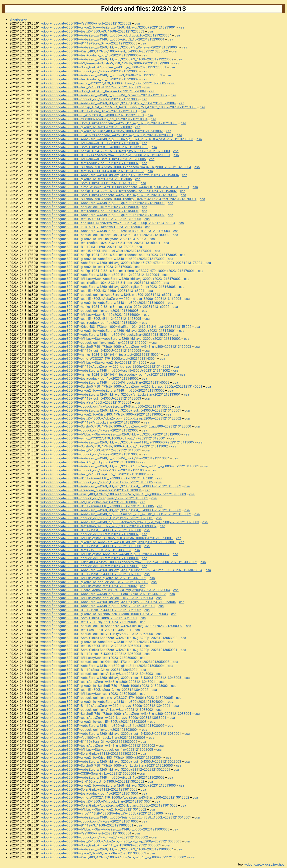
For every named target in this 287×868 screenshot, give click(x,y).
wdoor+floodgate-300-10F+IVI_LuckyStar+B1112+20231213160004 (91, 315)
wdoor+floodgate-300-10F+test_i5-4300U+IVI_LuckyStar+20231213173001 (96, 251)
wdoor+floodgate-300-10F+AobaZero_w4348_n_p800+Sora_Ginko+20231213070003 (103, 594)
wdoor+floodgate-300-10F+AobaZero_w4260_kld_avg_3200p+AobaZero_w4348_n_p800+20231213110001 (120, 466)
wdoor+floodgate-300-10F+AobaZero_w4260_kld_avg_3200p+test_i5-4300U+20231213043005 (111, 678)
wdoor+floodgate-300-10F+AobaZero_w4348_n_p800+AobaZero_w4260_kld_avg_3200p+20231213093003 (120, 522)
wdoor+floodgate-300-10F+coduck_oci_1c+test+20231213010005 (90, 821)
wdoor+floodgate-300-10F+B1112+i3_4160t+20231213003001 (87, 825)
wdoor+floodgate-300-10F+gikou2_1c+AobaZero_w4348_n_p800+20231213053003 (103, 642)
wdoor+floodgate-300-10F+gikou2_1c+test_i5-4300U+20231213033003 (94, 722)
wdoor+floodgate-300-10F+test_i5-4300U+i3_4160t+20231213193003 (92, 171)
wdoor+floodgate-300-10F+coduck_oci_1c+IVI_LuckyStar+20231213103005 (97, 482)
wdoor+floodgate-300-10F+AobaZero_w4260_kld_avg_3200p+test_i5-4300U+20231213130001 (111, 410)
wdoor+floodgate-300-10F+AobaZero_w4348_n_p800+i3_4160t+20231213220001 (101, 75)
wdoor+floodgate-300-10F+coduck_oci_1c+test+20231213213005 (90, 99)
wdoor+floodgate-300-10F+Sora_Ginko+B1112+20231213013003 (89, 789)
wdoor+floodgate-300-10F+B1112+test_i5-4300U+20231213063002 (91, 610)
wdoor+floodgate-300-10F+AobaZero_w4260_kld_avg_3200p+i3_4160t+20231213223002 (107, 59)
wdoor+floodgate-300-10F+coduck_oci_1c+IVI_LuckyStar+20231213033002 (97, 710)
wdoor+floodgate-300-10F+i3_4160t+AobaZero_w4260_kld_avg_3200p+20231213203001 (107, 135)
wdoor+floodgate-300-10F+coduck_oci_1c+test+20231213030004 (90, 730)
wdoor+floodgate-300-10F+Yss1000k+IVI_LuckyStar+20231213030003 (93, 738)
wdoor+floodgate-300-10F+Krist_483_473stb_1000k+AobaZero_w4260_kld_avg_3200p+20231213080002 (119, 562)
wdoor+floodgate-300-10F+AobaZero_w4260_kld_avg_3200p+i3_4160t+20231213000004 (107, 849)
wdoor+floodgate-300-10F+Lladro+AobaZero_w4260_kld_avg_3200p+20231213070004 (105, 590)
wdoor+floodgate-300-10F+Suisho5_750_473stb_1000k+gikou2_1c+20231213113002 (104, 446)
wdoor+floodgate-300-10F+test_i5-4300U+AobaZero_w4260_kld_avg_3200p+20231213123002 (111, 418)
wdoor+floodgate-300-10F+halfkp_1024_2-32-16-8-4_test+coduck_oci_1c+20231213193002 (109, 191)
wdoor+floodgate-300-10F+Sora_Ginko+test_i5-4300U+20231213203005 (94, 147)
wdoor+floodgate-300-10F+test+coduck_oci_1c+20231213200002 (90, 163)
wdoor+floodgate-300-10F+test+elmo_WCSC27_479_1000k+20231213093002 (98, 526)
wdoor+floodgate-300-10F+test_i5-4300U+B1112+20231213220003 (91, 87)
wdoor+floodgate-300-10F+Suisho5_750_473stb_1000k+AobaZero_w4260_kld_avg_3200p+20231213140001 (121, 386)
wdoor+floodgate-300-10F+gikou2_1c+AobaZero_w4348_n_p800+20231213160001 (103, 303)
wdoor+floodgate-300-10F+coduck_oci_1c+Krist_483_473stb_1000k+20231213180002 (105, 235)
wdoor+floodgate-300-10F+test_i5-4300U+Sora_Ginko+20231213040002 (94, 690)
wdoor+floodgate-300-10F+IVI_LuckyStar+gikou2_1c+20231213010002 (93, 809)
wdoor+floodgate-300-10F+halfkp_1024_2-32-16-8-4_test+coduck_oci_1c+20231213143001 (109, 374)
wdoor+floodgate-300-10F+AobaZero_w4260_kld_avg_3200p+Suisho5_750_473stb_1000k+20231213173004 (121, 263)
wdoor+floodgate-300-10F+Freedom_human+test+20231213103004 (91, 490)
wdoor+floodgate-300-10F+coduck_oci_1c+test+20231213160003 (90, 311)
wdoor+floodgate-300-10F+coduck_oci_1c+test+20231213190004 (90, 207)
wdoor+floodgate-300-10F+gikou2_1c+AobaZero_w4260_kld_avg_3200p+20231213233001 (108, 27)
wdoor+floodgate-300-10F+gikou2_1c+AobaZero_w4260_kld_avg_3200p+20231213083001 (108, 542)
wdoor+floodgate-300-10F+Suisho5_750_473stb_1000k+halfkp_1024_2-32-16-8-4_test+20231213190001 (118, 199)
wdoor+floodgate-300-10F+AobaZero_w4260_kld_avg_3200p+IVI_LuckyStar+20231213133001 (111, 394)
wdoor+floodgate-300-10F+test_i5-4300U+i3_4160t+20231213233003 (92, 31)
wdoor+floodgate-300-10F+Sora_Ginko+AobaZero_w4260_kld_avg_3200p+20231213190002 (109, 195)
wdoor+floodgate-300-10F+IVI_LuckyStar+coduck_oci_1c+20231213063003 (97, 598)
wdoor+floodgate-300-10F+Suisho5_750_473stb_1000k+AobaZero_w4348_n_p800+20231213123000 (116, 426)
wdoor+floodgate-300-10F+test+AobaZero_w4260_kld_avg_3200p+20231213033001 (103, 718)
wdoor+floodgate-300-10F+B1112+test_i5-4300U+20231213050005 (91, 654)
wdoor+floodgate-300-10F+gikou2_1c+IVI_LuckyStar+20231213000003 (93, 853)
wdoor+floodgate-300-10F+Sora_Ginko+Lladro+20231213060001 (89, 618)
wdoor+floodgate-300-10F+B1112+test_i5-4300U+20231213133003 (91, 398)
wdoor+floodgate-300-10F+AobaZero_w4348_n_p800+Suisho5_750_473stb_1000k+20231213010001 (116, 817)
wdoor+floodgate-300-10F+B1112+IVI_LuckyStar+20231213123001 (91, 422)
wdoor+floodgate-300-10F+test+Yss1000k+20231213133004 (86, 402)
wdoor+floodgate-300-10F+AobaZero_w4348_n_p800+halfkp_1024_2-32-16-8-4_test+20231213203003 (117, 139)
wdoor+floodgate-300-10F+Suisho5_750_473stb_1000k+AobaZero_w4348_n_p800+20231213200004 (116, 167)
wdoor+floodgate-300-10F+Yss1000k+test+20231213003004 (86, 833)
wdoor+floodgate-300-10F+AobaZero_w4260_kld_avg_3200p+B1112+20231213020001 (105, 769)
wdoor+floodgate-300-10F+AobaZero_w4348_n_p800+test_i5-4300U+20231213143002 (105, 370)
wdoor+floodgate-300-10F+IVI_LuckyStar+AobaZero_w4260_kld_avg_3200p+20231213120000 (111, 434)
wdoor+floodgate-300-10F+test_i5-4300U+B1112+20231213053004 (91, 646)
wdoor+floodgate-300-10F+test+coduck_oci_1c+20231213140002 (90, 378)
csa (137, 23)
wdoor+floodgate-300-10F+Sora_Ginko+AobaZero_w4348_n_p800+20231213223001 (103, 67)
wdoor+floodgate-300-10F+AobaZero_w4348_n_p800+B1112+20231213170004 (100, 275)
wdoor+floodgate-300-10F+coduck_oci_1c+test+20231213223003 (90, 71)
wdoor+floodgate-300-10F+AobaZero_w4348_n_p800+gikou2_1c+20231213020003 (103, 777)
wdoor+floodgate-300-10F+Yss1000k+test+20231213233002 (86, 23)
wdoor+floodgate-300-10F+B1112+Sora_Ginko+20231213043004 (89, 670)
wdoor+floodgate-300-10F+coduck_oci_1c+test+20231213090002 (90, 534)
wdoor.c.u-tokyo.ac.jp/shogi (265, 864)
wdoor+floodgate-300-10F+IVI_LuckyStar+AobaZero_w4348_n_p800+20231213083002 (105, 554)
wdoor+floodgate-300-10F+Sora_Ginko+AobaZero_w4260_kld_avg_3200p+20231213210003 (109, 123)
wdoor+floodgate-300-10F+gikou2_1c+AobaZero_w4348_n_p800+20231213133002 (103, 390)
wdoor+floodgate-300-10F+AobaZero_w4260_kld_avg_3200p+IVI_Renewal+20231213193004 (110, 175)
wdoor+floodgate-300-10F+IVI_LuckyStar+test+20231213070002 (89, 586)
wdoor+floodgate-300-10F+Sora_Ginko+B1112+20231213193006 (89, 183)
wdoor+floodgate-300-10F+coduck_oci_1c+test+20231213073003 (90, 566)
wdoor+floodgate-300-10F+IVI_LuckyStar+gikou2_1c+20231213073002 (93, 578)
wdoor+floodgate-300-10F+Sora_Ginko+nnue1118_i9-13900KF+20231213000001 (101, 845)
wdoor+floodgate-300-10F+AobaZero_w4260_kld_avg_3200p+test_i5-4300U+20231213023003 (111, 761)
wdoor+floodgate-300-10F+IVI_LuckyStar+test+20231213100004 (89, 502)
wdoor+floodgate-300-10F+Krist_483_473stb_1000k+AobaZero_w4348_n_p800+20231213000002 (113, 857)
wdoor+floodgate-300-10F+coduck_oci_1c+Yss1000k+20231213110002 (94, 470)
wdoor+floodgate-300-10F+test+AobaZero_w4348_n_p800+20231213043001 (98, 682)
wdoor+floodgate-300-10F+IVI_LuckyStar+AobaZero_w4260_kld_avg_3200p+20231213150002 (111, 339)
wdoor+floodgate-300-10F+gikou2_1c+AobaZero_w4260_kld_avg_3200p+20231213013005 (108, 785)
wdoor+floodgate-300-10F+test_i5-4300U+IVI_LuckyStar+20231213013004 (96, 801)
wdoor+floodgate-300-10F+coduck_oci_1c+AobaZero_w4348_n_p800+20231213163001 (106, 295)
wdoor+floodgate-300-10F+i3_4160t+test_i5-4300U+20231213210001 (92, 115)
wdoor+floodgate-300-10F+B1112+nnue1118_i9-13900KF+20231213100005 (97, 506)
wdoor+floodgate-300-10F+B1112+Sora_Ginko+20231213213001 (89, 111)
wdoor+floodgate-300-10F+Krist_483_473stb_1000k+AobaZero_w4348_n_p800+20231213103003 (113, 494)
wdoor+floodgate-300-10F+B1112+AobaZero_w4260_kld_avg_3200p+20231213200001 (105, 155)
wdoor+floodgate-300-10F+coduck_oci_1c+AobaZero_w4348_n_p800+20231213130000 (106, 406)
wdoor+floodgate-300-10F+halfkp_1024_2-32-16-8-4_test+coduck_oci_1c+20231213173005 (109, 255)
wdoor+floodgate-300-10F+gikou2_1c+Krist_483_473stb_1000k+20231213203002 (102, 131)
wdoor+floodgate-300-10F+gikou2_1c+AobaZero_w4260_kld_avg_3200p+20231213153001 (108, 331)
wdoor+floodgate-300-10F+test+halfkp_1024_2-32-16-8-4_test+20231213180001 (100, 243)
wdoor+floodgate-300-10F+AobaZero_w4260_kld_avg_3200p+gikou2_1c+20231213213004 (108, 103)
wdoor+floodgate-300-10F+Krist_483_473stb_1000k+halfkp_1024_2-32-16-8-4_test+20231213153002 (116, 327)
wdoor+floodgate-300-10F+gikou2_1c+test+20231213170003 (86, 267)
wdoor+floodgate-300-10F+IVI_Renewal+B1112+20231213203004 (90, 143)
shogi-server (19, 19)
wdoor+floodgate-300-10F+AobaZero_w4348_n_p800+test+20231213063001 (98, 606)
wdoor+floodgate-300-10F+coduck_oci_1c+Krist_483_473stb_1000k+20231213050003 (105, 662)
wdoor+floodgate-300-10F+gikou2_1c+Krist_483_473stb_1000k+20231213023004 (102, 757)
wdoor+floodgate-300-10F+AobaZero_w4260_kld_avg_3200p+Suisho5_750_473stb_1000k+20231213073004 (121, 570)
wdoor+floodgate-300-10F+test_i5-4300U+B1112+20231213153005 (91, 319)
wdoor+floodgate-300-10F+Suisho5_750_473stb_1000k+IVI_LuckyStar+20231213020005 (107, 765)
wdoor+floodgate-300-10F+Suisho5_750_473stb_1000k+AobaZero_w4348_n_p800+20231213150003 (116, 347)
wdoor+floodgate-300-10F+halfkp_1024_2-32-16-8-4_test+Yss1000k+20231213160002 (105, 307)
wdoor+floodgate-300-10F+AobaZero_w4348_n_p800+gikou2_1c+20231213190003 (103, 203)
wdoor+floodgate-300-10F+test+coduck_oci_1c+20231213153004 (90, 323)
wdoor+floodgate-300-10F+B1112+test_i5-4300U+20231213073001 (91, 574)
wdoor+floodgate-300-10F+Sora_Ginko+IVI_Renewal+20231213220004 (93, 91)
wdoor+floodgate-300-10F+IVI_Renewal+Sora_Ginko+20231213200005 (93, 159)
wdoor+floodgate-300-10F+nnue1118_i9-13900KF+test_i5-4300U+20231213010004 (103, 813)
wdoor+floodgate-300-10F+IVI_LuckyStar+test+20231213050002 (89, 658)
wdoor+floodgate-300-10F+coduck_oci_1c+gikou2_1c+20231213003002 (94, 837)
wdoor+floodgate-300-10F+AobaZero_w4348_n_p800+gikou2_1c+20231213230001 (103, 39)
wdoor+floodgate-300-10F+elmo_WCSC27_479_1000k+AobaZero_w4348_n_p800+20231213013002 (115, 797)
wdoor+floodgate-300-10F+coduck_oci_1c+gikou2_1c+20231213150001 (94, 343)
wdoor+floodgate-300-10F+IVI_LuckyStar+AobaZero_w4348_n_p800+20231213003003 (105, 829)
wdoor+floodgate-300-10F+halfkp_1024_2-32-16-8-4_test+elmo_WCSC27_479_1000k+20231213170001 (118, 271)
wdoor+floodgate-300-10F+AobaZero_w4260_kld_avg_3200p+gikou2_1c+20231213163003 (108, 287)
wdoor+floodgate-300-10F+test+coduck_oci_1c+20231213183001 (90, 211)
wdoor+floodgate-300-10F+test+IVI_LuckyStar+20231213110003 (89, 462)
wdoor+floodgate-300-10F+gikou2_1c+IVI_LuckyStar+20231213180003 (93, 239)
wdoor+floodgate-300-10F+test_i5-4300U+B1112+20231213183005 (91, 219)
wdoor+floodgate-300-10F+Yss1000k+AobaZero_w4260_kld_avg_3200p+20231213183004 (108, 223)
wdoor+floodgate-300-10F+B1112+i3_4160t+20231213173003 (87, 247)
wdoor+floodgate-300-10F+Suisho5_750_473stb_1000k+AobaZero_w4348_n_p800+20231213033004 (116, 714)
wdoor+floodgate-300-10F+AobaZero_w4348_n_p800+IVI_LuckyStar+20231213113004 (105, 458)
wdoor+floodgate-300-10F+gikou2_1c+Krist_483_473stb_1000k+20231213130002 (102, 414)
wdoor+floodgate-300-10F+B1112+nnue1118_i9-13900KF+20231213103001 (97, 478)
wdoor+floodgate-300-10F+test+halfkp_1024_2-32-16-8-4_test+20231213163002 (100, 283)
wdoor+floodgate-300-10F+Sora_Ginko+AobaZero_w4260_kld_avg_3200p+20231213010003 (109, 805)
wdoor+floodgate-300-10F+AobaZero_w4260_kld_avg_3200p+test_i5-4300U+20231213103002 (111, 486)
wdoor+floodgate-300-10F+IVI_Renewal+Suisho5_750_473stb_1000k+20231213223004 (106, 63)
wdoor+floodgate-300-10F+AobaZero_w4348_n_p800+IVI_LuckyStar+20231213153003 (105, 335)
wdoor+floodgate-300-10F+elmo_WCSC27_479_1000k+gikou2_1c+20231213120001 (103, 438)
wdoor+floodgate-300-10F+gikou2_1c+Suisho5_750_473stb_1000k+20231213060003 (104, 614)
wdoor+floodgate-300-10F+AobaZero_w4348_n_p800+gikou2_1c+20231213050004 (103, 666)
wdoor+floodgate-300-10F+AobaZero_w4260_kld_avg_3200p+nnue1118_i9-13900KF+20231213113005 (117, 442)
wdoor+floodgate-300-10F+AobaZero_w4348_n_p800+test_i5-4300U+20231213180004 (105, 231)
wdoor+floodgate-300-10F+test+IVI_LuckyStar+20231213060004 (89, 622)
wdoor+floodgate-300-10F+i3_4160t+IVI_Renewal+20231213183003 (91, 227)
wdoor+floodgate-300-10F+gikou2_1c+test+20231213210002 (86, 127)
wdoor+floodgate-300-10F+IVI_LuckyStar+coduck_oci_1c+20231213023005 (97, 750)
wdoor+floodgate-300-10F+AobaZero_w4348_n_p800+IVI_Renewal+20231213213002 (104, 95)
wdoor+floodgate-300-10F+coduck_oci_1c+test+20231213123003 (90, 430)
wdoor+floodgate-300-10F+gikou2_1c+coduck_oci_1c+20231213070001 (94, 582)
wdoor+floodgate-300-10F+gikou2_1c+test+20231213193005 (86, 179)
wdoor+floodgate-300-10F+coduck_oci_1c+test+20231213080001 (90, 558)
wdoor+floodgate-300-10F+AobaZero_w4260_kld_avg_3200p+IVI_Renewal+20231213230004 (110, 47)
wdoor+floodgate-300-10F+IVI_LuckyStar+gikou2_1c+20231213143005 (93, 362)
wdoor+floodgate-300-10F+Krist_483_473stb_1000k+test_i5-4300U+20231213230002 (104, 51)
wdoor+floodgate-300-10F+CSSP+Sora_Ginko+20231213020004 (88, 773)
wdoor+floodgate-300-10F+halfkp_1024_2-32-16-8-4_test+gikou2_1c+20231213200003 (105, 151)
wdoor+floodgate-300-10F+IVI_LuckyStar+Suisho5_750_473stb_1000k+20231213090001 (107, 538)
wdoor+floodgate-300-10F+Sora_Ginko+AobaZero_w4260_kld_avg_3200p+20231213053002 (109, 638)
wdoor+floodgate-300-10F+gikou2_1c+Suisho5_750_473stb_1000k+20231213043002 (104, 686)
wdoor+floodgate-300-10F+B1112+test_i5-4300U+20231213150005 (91, 351)
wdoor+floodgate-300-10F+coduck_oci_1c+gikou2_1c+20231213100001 (94, 498)
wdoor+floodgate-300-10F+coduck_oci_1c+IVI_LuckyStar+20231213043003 (97, 674)
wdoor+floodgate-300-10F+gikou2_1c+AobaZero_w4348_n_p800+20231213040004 (103, 702)
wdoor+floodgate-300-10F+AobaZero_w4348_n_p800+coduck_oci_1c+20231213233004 (106, 35)
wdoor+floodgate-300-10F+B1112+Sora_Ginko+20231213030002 (89, 742)
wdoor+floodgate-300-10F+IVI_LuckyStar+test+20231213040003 (89, 694)
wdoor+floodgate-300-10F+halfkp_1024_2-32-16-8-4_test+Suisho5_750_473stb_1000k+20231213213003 (118, 107)
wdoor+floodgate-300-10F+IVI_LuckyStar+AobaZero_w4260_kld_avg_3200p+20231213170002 (111, 279)
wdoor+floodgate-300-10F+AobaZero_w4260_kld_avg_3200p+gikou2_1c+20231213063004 (108, 602)
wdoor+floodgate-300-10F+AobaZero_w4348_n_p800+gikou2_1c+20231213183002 (103, 215)
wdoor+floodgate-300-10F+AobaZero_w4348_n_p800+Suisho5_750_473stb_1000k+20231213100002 (116, 514)
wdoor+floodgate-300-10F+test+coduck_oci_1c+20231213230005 (90, 55)
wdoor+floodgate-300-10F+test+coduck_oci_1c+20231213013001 (90, 793)
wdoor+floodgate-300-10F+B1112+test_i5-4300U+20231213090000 (91, 530)
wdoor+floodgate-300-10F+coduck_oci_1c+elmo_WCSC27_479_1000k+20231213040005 (107, 698)
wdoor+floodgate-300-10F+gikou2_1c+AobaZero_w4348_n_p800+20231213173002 (103, 259)
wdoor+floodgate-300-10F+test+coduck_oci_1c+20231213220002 (90, 79)
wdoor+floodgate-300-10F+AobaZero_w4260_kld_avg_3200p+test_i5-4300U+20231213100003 (111, 510)
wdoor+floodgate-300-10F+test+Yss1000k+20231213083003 (86, 550)
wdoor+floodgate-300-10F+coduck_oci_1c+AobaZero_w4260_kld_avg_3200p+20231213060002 (112, 626)
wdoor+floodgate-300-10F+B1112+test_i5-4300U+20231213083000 (91, 546)
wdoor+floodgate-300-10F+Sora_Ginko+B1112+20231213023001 (89, 753)
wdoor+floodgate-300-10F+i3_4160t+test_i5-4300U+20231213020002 (92, 781)
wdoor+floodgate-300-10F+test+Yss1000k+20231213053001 (86, 630)
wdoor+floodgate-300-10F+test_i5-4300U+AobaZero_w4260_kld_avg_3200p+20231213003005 (111, 841)
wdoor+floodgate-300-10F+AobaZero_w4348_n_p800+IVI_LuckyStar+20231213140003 (105, 382)
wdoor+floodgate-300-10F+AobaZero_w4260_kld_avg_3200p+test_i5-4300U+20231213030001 (111, 734)
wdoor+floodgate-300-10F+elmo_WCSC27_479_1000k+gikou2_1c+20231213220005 (103, 83)
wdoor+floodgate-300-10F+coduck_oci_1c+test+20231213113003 (90, 454)
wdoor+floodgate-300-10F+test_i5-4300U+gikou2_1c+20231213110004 (94, 474)
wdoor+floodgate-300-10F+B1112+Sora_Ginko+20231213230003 (89, 43)
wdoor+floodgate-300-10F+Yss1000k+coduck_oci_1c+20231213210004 (94, 119)
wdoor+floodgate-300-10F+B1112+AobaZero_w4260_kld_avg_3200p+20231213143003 (105, 366)
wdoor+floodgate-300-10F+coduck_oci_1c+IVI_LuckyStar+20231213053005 (97, 634)
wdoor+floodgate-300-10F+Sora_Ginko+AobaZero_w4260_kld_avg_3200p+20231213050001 (109, 650)
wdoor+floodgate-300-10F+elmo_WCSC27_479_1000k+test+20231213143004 (98, 358)
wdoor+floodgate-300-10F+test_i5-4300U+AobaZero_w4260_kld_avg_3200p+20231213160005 (111, 299)
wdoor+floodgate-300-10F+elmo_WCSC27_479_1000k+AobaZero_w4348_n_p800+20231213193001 (115, 187)
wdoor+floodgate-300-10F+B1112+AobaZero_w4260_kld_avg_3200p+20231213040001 (105, 706)
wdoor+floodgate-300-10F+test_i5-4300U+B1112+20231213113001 (91, 450)
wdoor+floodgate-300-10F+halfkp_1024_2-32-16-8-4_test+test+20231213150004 (100, 355)
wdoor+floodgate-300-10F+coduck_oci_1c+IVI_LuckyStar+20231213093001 (97, 518)
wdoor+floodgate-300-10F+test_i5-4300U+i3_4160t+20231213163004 (92, 291)
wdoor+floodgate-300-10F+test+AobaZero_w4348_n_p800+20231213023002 (98, 746)
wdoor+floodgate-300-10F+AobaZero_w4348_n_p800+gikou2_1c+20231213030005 (103, 726)
